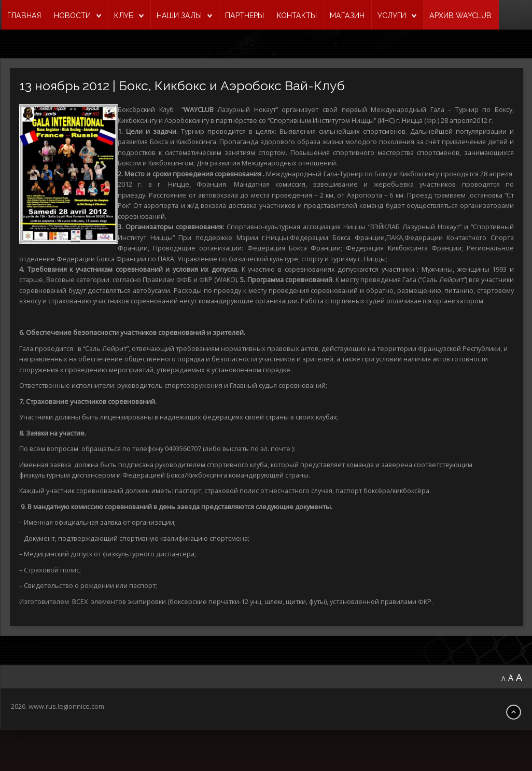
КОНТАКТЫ (297, 16)
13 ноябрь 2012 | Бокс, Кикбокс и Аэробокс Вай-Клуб (188, 86)
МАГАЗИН (347, 16)
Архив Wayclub (460, 16)
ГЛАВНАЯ (24, 16)
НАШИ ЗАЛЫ (179, 16)
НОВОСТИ (72, 16)
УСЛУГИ (392, 16)
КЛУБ (124, 16)
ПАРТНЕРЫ (244, 16)
